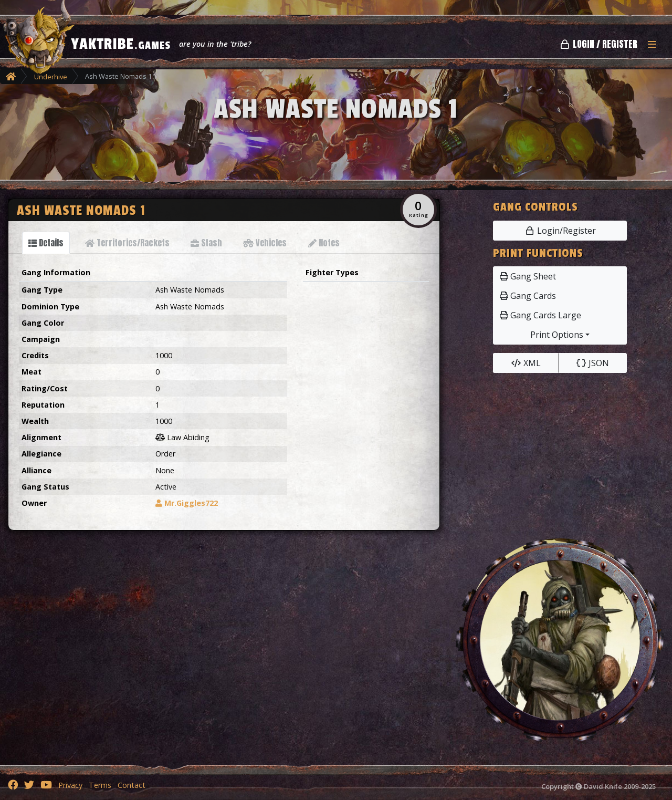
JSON (592, 363)
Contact (132, 785)
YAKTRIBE (121, 44)
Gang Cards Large (540, 315)
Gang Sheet (528, 276)
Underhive (51, 77)
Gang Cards (528, 296)
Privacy (70, 785)
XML (526, 363)
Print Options (557, 335)
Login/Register (560, 231)
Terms (100, 785)
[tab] (46, 243)
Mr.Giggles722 (187, 503)
